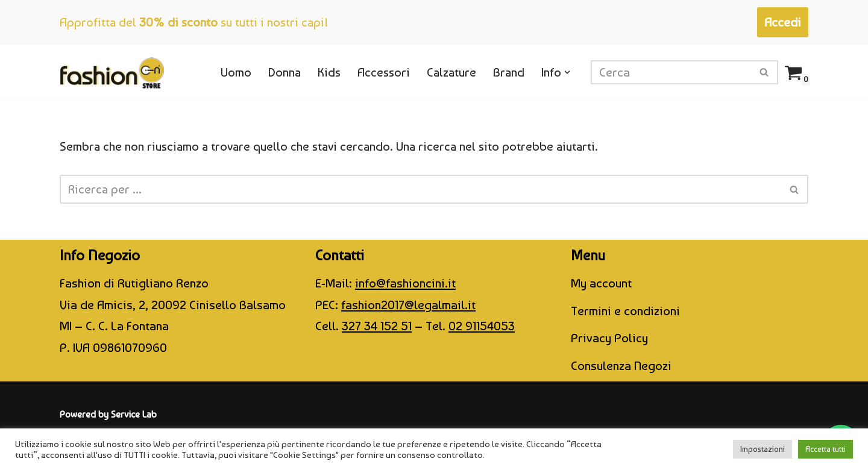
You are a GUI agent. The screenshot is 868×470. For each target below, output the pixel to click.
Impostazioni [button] (763, 449)
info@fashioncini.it (405, 284)
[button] (568, 73)
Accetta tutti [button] (826, 449)
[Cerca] (671, 72)
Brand (508, 72)
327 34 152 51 (377, 327)
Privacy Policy (609, 340)
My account (601, 284)
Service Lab (134, 415)
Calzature (450, 72)
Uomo (232, 72)
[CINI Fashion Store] (112, 72)
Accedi (783, 22)
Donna (281, 72)
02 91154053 (482, 327)
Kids (326, 72)
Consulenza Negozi (621, 367)
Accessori (381, 72)
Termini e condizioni (625, 312)
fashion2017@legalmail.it (408, 306)
